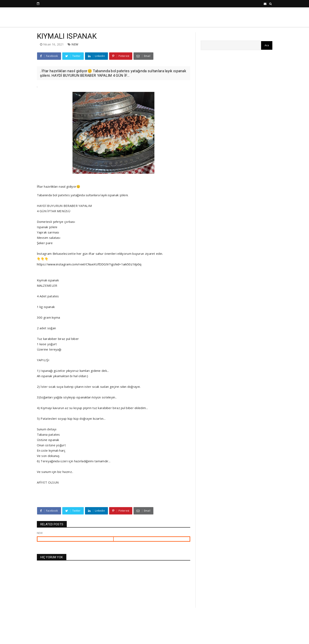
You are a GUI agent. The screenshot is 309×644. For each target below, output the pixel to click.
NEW (75, 44)
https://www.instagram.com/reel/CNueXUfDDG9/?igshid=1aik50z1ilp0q (89, 264)
